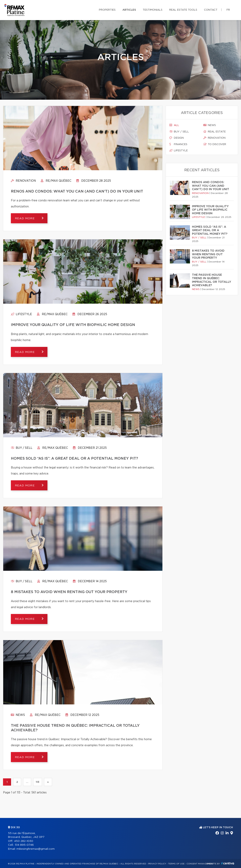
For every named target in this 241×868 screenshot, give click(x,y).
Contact (211, 10)
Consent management (200, 864)
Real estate (215, 132)
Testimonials (153, 10)
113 (38, 782)
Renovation (23, 181)
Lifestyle (21, 314)
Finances (178, 144)
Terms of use (176, 864)
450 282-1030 (24, 841)
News (18, 715)
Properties (107, 10)
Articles (129, 10)
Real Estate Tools (183, 10)
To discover (215, 144)
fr (228, 10)
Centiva (228, 863)
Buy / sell (22, 448)
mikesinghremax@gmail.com (36, 849)
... (27, 782)
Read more (25, 218)
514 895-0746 (24, 845)
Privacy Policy (157, 864)
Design (177, 138)
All (174, 125)
